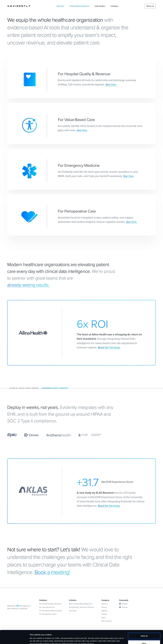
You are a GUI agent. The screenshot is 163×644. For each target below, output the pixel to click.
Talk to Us (150, 6)
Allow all (144, 626)
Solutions (60, 6)
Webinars (105, 611)
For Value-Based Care (47, 607)
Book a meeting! (52, 572)
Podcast (104, 614)
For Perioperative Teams (48, 614)
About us (105, 604)
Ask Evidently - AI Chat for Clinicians (82, 607)
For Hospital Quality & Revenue (50, 604)
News (103, 618)
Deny (144, 633)
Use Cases (73, 611)
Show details (35, 640)
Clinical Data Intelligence (79, 6)
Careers (104, 607)
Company (114, 6)
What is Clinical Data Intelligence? (81, 604)
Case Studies (100, 6)
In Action (73, 600)
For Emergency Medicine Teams (51, 611)
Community (124, 600)
